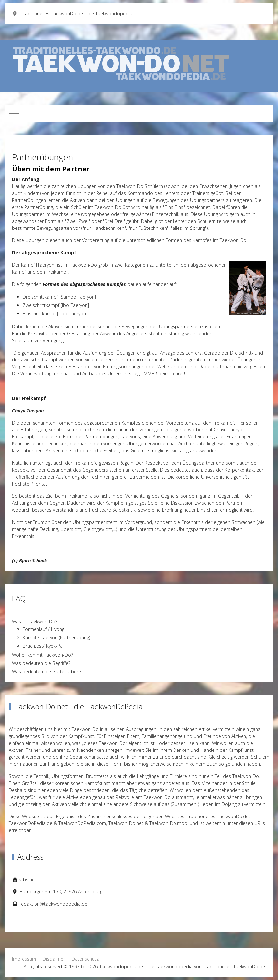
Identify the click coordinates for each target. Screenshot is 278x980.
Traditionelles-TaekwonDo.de (218, 816)
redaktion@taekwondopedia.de (53, 904)
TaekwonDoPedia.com (82, 823)
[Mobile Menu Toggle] (14, 113)
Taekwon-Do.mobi (169, 823)
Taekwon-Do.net (126, 823)
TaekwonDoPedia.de (31, 823)
